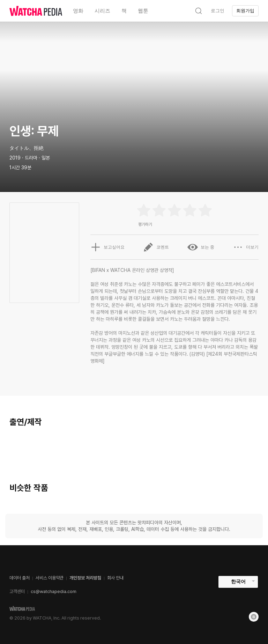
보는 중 (201, 247)
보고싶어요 (107, 247)
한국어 (238, 582)
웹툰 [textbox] (143, 11)
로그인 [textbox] (218, 11)
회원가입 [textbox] (245, 11)
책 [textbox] (124, 11)
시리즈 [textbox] (102, 11)
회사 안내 (115, 578)
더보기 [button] (246, 247)
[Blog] (254, 617)
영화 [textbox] (78, 11)
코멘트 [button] (156, 247)
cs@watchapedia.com (54, 591)
